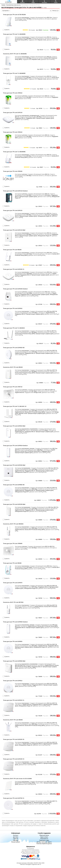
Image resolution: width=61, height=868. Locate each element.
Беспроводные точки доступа (13, 5)
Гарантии (16, 839)
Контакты (16, 835)
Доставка (16, 837)
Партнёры (16, 840)
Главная (3, 5)
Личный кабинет (16, 842)
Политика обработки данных (44, 844)
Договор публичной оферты (44, 842)
